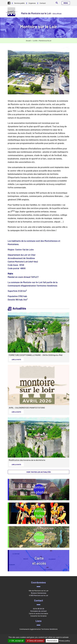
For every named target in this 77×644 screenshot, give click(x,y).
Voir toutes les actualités (39, 472)
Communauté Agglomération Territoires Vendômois (39, 629)
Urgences (32, 3)
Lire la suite (18, 359)
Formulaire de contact (39, 611)
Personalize (52, 641)
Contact (43, 3)
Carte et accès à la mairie (38, 613)
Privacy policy (64, 641)
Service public (19, 3)
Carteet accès (39, 561)
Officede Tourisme (49, 537)
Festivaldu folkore (49, 513)
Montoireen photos (39, 490)
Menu (66, 3)
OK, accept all (16, 641)
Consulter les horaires (38, 616)
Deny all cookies (35, 641)
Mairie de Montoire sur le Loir (12, 12)
